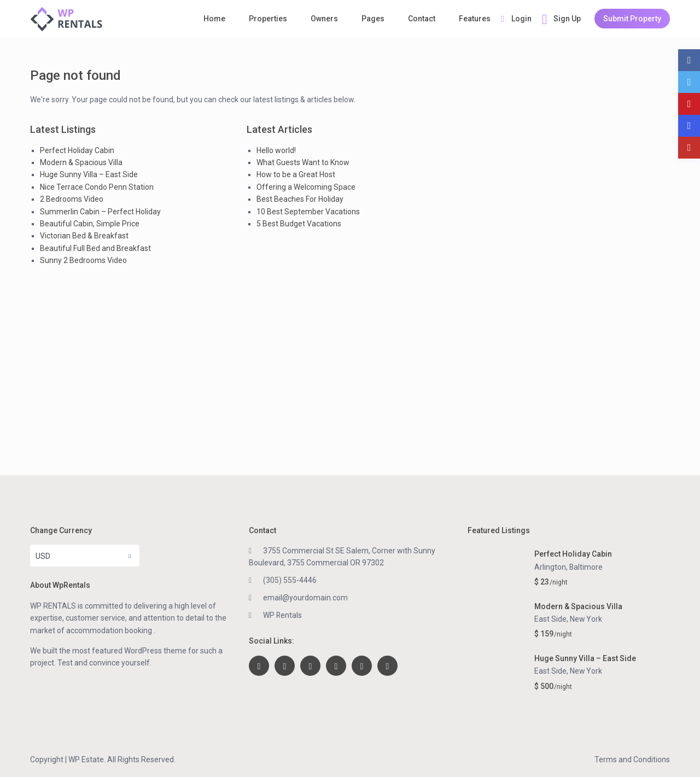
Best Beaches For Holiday (300, 199)
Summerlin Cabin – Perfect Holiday (100, 212)
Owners (324, 19)
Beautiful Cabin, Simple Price (90, 224)
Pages (373, 19)
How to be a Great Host (296, 174)
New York (586, 619)
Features (475, 19)
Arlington (550, 567)
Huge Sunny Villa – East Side (89, 174)
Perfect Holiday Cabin (77, 150)
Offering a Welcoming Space (306, 187)
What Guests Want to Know (303, 162)
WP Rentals (283, 615)
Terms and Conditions (632, 760)
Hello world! (276, 150)
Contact (422, 19)
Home (214, 19)
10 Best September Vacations (308, 212)
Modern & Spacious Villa (81, 162)
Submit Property (632, 19)
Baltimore (586, 567)
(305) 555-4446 (290, 580)
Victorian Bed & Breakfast (84, 236)
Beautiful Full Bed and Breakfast (95, 248)
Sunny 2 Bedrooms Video (83, 260)
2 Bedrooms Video (72, 199)
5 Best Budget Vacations (299, 224)
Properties (268, 19)
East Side (550, 619)
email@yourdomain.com (305, 598)
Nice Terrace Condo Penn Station (97, 187)
